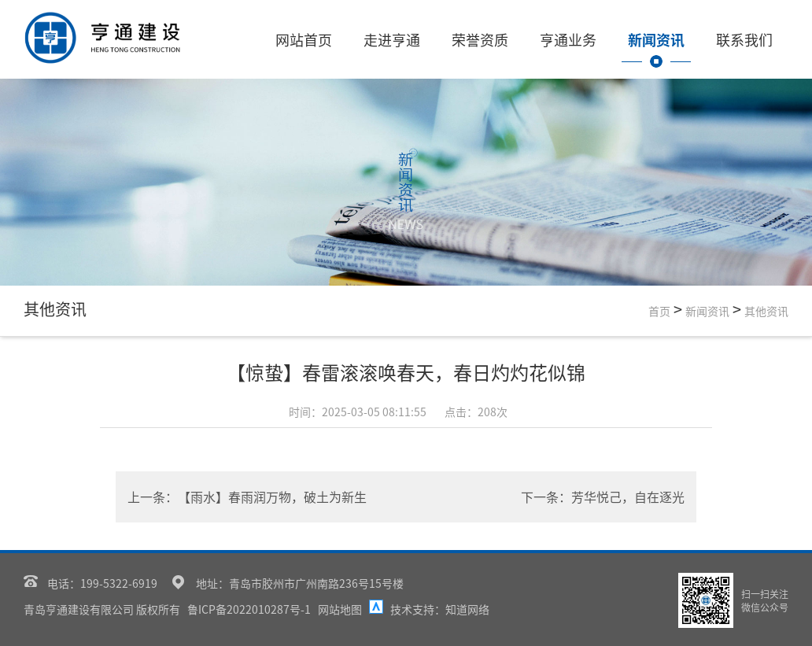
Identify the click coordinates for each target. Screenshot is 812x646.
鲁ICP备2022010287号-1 (249, 609)
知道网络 (467, 609)
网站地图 (340, 609)
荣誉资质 (486, 39)
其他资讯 (766, 311)
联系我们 (751, 39)
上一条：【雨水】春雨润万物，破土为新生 (247, 496)
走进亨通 (398, 39)
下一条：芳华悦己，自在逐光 (603, 496)
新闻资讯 (663, 39)
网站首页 (310, 39)
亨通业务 (574, 39)
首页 (659, 311)
